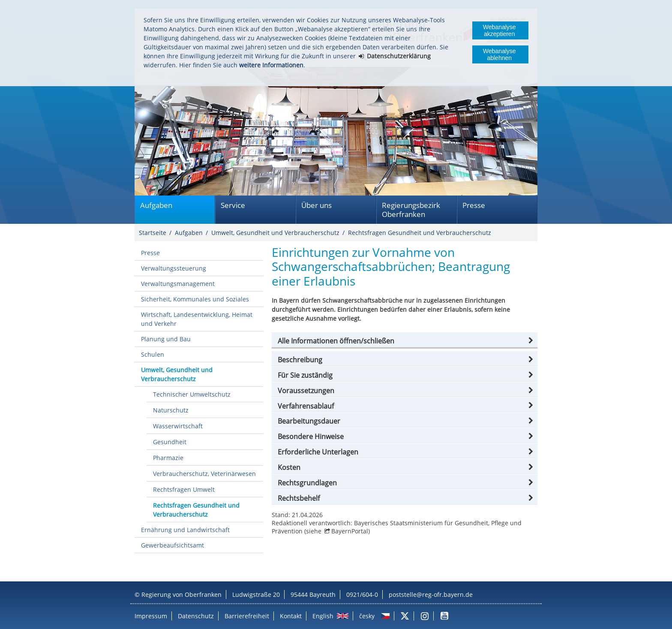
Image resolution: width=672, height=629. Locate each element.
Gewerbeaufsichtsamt (172, 545)
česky (367, 616)
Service (233, 205)
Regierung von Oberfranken (181, 594)
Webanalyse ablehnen (499, 54)
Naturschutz (171, 410)
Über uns (316, 205)
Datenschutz (196, 616)
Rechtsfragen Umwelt (184, 489)
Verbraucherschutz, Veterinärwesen (204, 474)
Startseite (153, 233)
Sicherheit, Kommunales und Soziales (195, 299)
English (323, 616)
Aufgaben (156, 205)
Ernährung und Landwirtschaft (185, 530)
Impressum (151, 616)
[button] (405, 341)
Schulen (153, 354)
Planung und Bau (166, 339)
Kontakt (291, 616)
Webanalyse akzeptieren (499, 30)
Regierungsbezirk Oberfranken (411, 210)
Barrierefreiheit (247, 616)
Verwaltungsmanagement (178, 284)
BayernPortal (350, 531)
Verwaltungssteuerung (174, 268)
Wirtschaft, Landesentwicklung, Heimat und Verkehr (197, 319)
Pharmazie (168, 458)
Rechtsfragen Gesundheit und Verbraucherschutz (420, 233)
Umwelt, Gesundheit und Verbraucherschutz (275, 233)
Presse (474, 205)
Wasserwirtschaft (178, 426)
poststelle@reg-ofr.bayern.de (431, 594)
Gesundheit (170, 442)
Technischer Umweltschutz (192, 394)
